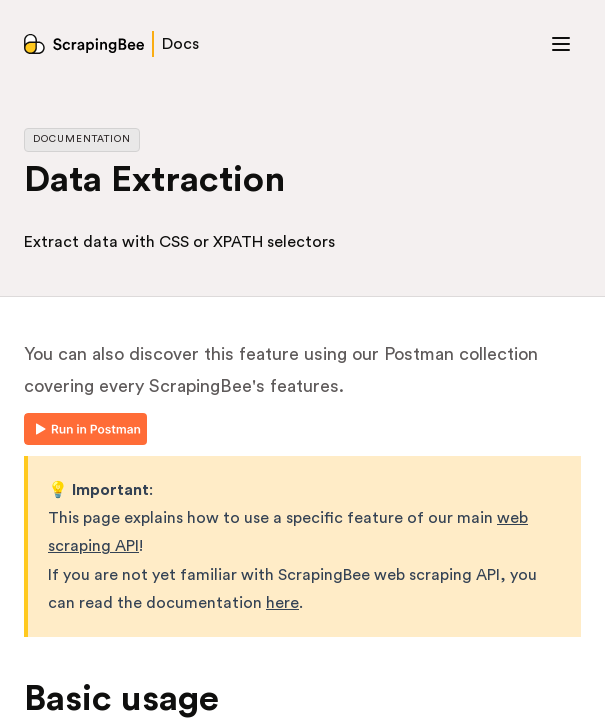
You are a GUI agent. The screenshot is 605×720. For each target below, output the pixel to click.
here (282, 603)
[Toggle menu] (561, 44)
